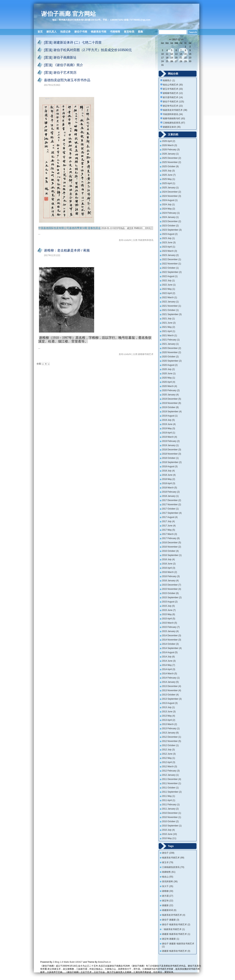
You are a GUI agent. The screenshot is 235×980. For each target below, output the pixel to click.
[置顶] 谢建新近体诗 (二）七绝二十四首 (73, 42)
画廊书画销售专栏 (174, 119)
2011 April (169, 800)
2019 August (170, 416)
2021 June (169, 323)
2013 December (171, 686)
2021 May (169, 327)
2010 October (170, 821)
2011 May (169, 796)
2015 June (169, 610)
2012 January (170, 775)
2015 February (171, 627)
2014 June (169, 661)
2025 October (170, 166)
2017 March (169, 534)
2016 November (171, 547)
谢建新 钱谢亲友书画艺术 (176, 934)
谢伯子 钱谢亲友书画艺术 (176, 925)
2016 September (172, 555)
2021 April (169, 331)
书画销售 (115, 32)
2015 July (168, 606)
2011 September (172, 792)
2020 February (171, 390)
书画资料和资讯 (173, 114)
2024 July (168, 204)
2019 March (169, 437)
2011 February (171, 805)
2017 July (168, 521)
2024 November (171, 196)
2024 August (170, 200)
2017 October (170, 509)
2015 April (169, 619)
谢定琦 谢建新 (171, 939)
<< (170, 40)
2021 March (169, 335)
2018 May (169, 479)
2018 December (171, 450)
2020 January (170, 395)
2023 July (168, 238)
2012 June (169, 754)
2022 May (169, 289)
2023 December (171, 221)
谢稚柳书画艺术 (173, 93)
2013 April (169, 720)
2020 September (172, 361)
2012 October (170, 745)
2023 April (169, 247)
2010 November (171, 817)
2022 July (168, 281)
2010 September (172, 826)
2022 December (171, 259)
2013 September (172, 699)
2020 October (170, 357)
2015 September (172, 597)
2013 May (169, 716)
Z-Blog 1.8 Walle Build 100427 (68, 962)
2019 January (170, 445)
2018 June (169, 475)
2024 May (169, 209)
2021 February (171, 340)
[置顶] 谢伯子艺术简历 (60, 73)
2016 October (170, 551)
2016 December (171, 543)
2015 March (169, 623)
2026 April (169, 141)
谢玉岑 (168, 862)
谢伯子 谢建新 (171, 920)
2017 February (171, 538)
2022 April (169, 293)
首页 (40, 32)
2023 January (170, 255)
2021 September (172, 314)
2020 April (169, 382)
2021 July (168, 319)
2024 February (171, 213)
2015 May (169, 614)
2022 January (170, 302)
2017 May (169, 530)
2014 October (170, 644)
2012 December (171, 737)
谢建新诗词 (169, 910)
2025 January (170, 188)
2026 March (169, 145)
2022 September (172, 272)
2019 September (172, 412)
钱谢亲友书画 (99, 32)
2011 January (170, 809)
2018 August (170, 466)
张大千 (168, 886)
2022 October (170, 268)
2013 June (169, 712)
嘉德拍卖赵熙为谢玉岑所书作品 (67, 80)
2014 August (170, 652)
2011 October (170, 788)
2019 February (171, 441)
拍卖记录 (65, 32)
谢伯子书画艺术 (173, 102)
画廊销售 (169, 872)
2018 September (172, 462)
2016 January (170, 581)
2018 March (169, 488)
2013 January (170, 733)
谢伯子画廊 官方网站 (68, 14)
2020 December (171, 348)
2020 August (170, 365)
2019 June (169, 424)
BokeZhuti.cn (104, 962)
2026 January (170, 154)
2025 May (169, 179)
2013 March (169, 724)
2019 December (171, 399)
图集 (140, 32)
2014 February (171, 678)
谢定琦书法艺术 (173, 106)
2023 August (170, 234)
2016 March (169, 572)
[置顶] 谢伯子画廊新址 (60, 58)
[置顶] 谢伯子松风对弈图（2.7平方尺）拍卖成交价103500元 (88, 50)
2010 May (169, 838)
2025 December (171, 158)
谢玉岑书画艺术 (173, 89)
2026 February (171, 150)
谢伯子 (168, 853)
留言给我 (129, 32)
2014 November (171, 640)
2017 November (171, 505)
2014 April (169, 669)
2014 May (169, 665)
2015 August (170, 602)
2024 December (171, 192)
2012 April (169, 762)
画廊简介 (169, 80)
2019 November (171, 403)
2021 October (170, 310)
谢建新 (168, 905)
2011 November (171, 783)
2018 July (168, 471)
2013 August (170, 703)
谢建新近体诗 (172, 127)
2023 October (170, 226)
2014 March (169, 674)
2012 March (169, 767)
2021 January (170, 344)
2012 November (171, 741)
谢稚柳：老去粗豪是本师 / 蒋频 (67, 250)
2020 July (168, 369)
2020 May (169, 378)
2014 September (172, 648)
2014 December (171, 636)
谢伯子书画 (81, 32)
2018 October (170, 458)
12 (172, 54)
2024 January (170, 217)
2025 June (169, 175)
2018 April (169, 483)
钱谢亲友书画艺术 (173, 858)
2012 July (168, 750)
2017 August (170, 517)
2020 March (169, 386)
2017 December (171, 500)
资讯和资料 (170, 882)
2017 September (172, 513)
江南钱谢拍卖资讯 (174, 123)
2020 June (169, 374)
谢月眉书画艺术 (173, 97)
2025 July (168, 171)
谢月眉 (168, 896)
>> (182, 40)
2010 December (171, 813)
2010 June (169, 834)
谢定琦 (168, 901)
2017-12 (176, 40)
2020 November (171, 352)
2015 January (170, 631)
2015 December (171, 585)
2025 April (169, 183)
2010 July (168, 830)
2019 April (169, 433)
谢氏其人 (51, 32)
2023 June (169, 243)
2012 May (169, 758)
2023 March (169, 251)
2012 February (171, 771)
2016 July (168, 559)
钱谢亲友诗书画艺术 (175, 110)
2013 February (171, 728)
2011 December (171, 779)
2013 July (168, 707)
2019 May (169, 428)
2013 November (171, 690)
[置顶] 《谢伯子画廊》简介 (64, 65)
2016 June (169, 564)
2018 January (170, 496)
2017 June (169, 526)
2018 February (171, 492)
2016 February (171, 576)
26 (172, 61)
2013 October (170, 695)
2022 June (169, 285)
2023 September (172, 230)
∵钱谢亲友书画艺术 (173, 929)
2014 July (168, 657)
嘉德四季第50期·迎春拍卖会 (85, 228)
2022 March (169, 297)
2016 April (169, 568)
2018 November (171, 454)
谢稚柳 (168, 891)
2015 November (171, 589)
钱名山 (168, 877)
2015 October (170, 593)
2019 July (168, 420)
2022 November (171, 264)
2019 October (170, 407)
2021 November (171, 306)
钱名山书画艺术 (173, 85)
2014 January (170, 682)
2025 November (171, 162)
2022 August (170, 276)
